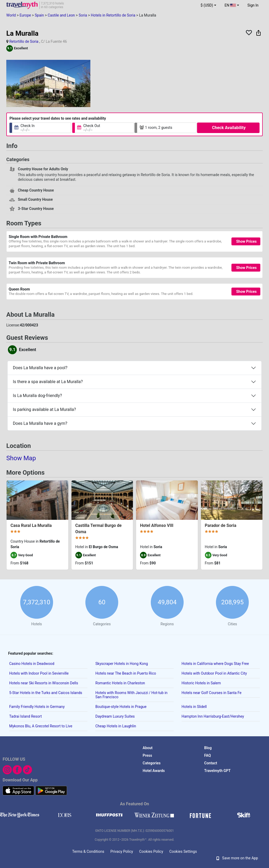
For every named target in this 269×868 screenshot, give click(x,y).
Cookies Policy (151, 851)
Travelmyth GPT (217, 771)
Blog (208, 748)
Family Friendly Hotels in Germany (37, 707)
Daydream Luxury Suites (115, 716)
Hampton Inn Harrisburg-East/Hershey (213, 716)
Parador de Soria (221, 525)
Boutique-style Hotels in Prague (121, 707)
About (148, 748)
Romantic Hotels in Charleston (120, 683)
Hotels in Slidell (194, 707)
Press (147, 755)
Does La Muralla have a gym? (40, 423)
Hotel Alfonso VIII (157, 525)
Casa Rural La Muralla (31, 525)
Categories (152, 763)
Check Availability (229, 128)
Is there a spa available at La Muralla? (48, 382)
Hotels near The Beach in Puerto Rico (126, 673)
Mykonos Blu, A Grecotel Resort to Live (41, 726)
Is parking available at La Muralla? (44, 409)
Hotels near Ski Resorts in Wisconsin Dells (44, 683)
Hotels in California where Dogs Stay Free (215, 664)
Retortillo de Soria (24, 41)
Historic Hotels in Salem (201, 683)
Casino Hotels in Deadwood (32, 664)
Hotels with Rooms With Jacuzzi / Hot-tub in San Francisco (131, 695)
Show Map (21, 458)
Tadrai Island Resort (25, 716)
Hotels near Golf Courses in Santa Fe (211, 693)
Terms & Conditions (88, 851)
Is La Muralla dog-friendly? (37, 396)
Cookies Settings (183, 851)
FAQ (207, 755)
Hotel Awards (154, 771)
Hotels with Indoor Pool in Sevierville (39, 673)
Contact (211, 763)
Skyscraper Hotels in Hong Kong (122, 664)
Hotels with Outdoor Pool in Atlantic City (214, 673)
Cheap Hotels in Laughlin (116, 726)
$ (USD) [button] (207, 5)
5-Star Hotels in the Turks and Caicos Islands (46, 693)
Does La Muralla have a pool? (40, 368)
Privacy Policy (122, 851)
